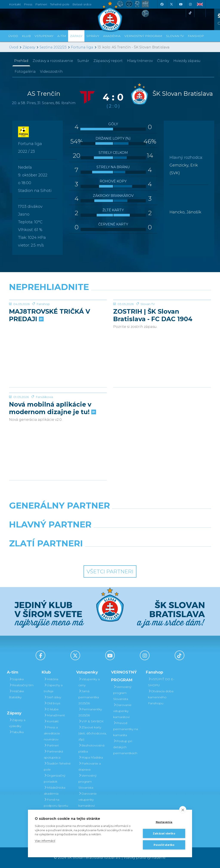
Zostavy (53, 61)
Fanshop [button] (196, 36)
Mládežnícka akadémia (55, 791)
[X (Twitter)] (171, 4)
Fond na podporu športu (56, 803)
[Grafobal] (75, 535)
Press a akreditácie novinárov (52, 733)
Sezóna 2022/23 (53, 47)
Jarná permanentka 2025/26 (89, 697)
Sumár (83, 61)
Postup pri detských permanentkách (125, 747)
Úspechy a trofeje (53, 688)
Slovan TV (148, 336)
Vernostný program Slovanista (87, 782)
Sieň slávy (52, 697)
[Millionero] (145, 535)
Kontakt (51, 721)
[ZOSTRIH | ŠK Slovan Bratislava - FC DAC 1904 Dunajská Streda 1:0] (162, 316)
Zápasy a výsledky (17, 723)
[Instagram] (190, 4)
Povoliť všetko (164, 845)
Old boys (52, 703)
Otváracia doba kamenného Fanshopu (161, 697)
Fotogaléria (25, 72)
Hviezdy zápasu (187, 61)
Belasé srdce (82, 4)
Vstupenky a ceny (89, 682)
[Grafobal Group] (136, 554)
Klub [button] (26, 36)
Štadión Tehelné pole (57, 766)
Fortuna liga (82, 47)
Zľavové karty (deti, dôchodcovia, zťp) (92, 733)
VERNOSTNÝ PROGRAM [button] (143, 36)
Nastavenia (164, 822)
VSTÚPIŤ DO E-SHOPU (161, 682)
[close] (183, 810)
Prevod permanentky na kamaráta (126, 729)
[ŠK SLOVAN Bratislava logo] (110, 16)
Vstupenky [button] (44, 36)
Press (28, 4)
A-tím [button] (62, 36)
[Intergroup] (84, 554)
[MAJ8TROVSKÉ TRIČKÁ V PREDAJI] (58, 316)
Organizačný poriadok (55, 779)
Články (163, 61)
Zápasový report (108, 61)
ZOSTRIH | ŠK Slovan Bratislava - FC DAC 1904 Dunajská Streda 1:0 (153, 347)
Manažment (54, 715)
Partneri (51, 745)
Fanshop (43, 336)
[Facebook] (162, 4)
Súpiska (16, 679)
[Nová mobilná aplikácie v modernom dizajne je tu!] (58, 409)
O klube (51, 709)
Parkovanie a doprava (90, 766)
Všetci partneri (110, 571)
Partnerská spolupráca (53, 754)
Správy (93, 36)
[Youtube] (181, 4)
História (51, 679)
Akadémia (112, 36)
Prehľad (21, 61)
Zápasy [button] (76, 36)
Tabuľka (16, 732)
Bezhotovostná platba (91, 748)
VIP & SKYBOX (91, 721)
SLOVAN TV (175, 36)
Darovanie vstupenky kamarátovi (88, 800)
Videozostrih (51, 72)
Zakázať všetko (164, 833)
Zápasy (29, 47)
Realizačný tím (21, 685)
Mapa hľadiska (91, 757)
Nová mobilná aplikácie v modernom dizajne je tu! (52, 440)
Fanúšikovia (44, 429)
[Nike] (110, 516)
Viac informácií (45, 841)
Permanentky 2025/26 (90, 712)
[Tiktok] (190, 13)
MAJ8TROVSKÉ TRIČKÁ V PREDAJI (50, 347)
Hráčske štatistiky (17, 694)
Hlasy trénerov (140, 61)
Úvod (13, 36)
